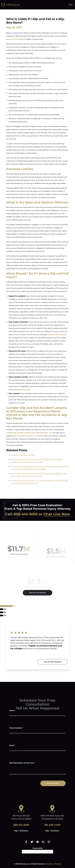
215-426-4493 (52, 825)
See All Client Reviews (53, 662)
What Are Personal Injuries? (23, 455)
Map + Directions (21, 831)
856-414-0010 (26, 514)
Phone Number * (16, 728)
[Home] (16, 5)
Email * (12, 745)
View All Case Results (37, 593)
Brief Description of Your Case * (22, 763)
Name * (12, 710)
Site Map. (58, 864)
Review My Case (53, 783)
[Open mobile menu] (70, 5)
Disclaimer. (50, 864)
